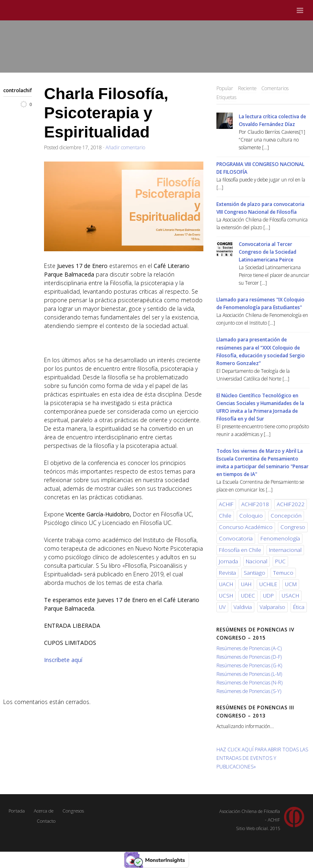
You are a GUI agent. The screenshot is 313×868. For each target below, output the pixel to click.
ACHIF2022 (291, 504)
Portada (17, 811)
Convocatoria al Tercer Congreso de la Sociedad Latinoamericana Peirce (268, 252)
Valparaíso (272, 607)
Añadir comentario (125, 147)
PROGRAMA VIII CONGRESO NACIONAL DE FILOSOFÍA (260, 168)
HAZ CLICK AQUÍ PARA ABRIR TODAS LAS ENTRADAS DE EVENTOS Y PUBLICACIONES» (262, 758)
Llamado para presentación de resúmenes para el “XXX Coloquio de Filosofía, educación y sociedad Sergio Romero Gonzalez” (261, 351)
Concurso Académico (246, 527)
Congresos (73, 811)
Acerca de (44, 811)
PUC (280, 561)
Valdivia (243, 607)
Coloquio (251, 516)
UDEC (248, 596)
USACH (290, 596)
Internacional (285, 550)
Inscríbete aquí (63, 660)
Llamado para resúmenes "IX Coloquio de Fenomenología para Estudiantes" (260, 303)
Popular (225, 88)
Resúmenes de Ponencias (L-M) (249, 674)
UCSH (226, 596)
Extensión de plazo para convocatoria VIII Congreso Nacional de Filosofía (260, 208)
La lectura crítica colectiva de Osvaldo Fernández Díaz (272, 120)
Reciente (247, 88)
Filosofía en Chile (240, 550)
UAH (246, 584)
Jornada (228, 561)
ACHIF (226, 504)
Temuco (283, 573)
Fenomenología (280, 538)
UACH (226, 584)
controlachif (18, 90)
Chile (225, 516)
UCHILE (268, 584)
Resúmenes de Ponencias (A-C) (249, 648)
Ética (299, 607)
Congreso (293, 527)
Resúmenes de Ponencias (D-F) (249, 657)
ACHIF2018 (255, 504)
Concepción (286, 516)
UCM (291, 584)
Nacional (257, 561)
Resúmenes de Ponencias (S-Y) (249, 691)
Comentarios (275, 88)
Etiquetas (226, 97)
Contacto (46, 821)
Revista (227, 573)
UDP (268, 596)
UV (222, 607)
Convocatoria (236, 538)
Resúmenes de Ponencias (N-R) (249, 682)
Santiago (255, 573)
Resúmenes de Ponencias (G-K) (249, 665)
